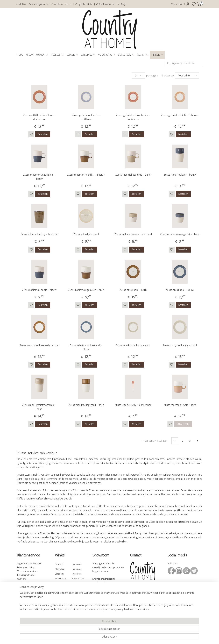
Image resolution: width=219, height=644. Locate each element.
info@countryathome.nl (142, 597)
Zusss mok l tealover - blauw (180, 175)
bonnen (29, 598)
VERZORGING (107, 55)
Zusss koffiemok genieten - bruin (86, 290)
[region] (87, 630)
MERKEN (157, 55)
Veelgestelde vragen (27, 583)
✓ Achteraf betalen (62, 4)
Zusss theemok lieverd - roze (180, 405)
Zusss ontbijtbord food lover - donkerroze (39, 117)
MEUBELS (57, 55)
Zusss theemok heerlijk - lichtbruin (86, 175)
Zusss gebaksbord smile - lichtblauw (86, 117)
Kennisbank (23, 587)
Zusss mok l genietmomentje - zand (39, 407)
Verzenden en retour (27, 571)
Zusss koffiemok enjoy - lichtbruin (39, 234)
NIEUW (30, 55)
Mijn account (181, 4)
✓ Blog (121, 4)
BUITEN (143, 55)
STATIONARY (126, 55)
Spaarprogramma (26, 594)
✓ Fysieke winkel (84, 4)
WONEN (42, 55)
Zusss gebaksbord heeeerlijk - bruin (39, 345)
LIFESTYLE (88, 55)
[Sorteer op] (187, 76)
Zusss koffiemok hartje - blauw (39, 290)
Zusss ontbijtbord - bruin (133, 290)
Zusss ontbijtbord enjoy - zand (180, 345)
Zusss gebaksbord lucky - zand (133, 345)
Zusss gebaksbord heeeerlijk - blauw (86, 347)
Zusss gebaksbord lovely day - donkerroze (133, 117)
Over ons (22, 579)
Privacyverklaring (26, 567)
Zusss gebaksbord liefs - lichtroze (180, 115)
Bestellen (43, 134)
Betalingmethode (26, 575)
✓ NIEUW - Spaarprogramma (32, 4)
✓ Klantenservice (105, 4)
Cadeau (21, 598)
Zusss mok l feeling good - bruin (86, 405)
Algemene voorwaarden (29, 564)
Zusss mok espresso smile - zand (133, 234)
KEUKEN (72, 55)
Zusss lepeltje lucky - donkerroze (133, 405)
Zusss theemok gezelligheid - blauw (39, 177)
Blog (20, 602)
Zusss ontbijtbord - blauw (180, 290)
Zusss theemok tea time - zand (133, 175)
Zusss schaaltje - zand (86, 234)
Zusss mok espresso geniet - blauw (180, 234)
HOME (20, 55)
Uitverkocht (183, 424)
